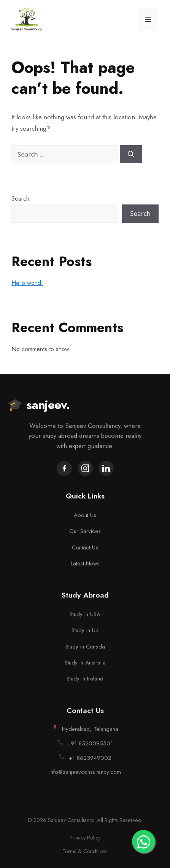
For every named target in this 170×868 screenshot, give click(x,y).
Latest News (85, 566)
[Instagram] (85, 470)
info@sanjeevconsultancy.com (85, 781)
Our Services (85, 534)
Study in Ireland (85, 684)
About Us (85, 518)
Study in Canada (85, 651)
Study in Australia (85, 668)
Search (20, 199)
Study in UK (85, 635)
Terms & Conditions (85, 851)
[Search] (131, 154)
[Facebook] (64, 470)
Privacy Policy (85, 838)
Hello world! (27, 283)
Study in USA (85, 619)
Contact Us (85, 550)
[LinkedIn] (106, 470)
